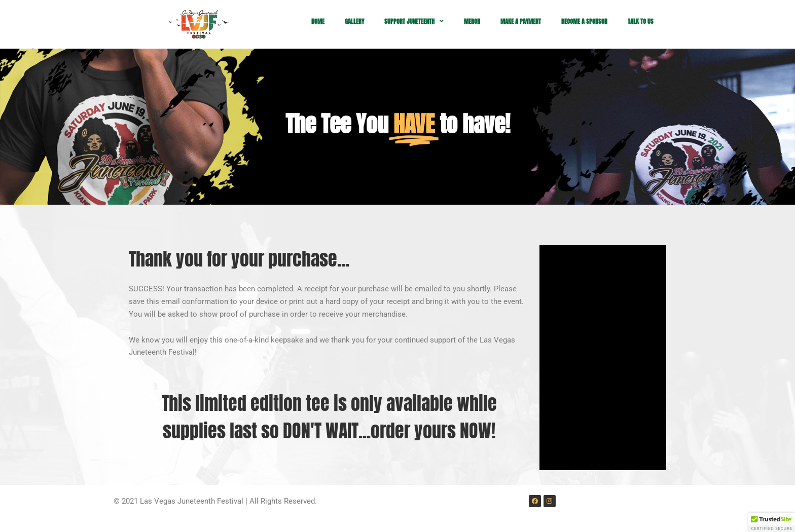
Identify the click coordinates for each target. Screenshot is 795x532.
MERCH (472, 21)
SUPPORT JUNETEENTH (414, 21)
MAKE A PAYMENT (521, 21)
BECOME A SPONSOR (584, 21)
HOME (318, 21)
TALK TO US (641, 21)
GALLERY (354, 21)
